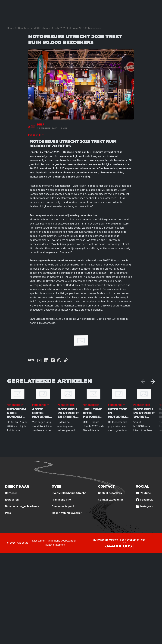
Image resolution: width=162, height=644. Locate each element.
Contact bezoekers (110, 493)
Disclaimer (39, 541)
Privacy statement (54, 545)
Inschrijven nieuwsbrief (67, 513)
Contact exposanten (111, 500)
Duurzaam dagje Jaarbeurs (22, 506)
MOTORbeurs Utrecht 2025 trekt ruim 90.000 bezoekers (67, 28)
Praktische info (61, 500)
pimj (40, 125)
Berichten (24, 28)
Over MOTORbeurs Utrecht (69, 493)
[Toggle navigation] (152, 7)
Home (11, 28)
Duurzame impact (63, 506)
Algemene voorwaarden (62, 541)
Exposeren (12, 500)
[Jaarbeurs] (119, 546)
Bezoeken (11, 493)
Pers (8, 513)
